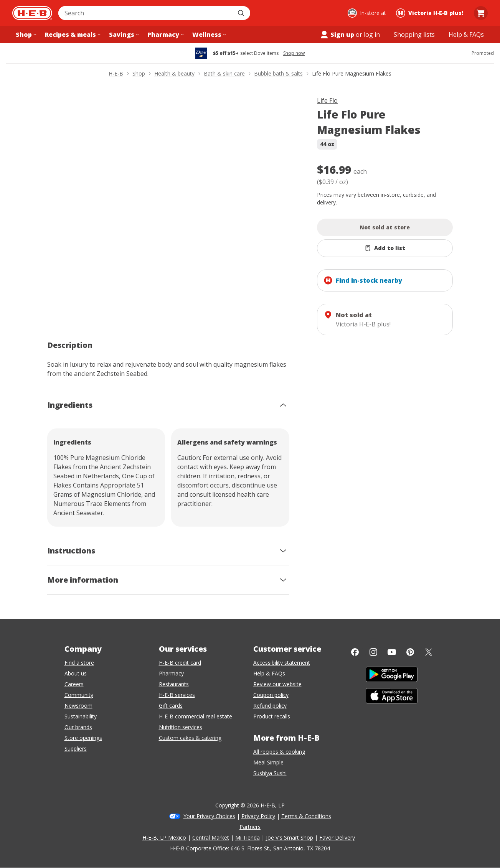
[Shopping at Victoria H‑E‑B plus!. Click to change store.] (431, 13)
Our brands (78, 727)
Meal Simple (268, 762)
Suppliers (76, 749)
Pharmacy (171, 673)
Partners (250, 827)
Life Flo (327, 100)
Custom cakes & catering (190, 738)
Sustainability (81, 716)
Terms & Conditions (306, 816)
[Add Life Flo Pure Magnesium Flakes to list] (385, 248)
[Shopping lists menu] (414, 35)
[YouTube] (392, 652)
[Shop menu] (25, 35)
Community (79, 695)
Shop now (294, 53)
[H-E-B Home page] (32, 13)
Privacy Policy (258, 816)
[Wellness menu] (208, 35)
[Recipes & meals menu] (72, 35)
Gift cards (171, 706)
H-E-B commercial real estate (196, 716)
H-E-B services (177, 695)
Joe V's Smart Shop (290, 838)
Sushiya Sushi (270, 773)
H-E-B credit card (180, 663)
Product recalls (272, 716)
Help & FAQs (269, 673)
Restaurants (174, 684)
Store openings (83, 738)
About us (76, 673)
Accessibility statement (282, 663)
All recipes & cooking (279, 752)
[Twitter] (429, 652)
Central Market (211, 838)
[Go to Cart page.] (481, 13)
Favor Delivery (337, 838)
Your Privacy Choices (209, 816)
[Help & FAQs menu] (466, 35)
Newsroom (78, 706)
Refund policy (270, 706)
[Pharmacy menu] (165, 35)
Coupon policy (271, 695)
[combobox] (146, 13)
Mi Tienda (248, 838)
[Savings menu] (123, 35)
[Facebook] (355, 652)
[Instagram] (373, 652)
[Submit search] (242, 13)
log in (372, 35)
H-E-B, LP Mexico (164, 838)
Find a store (79, 663)
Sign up (337, 35)
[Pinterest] (410, 652)
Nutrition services (181, 727)
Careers (74, 684)
